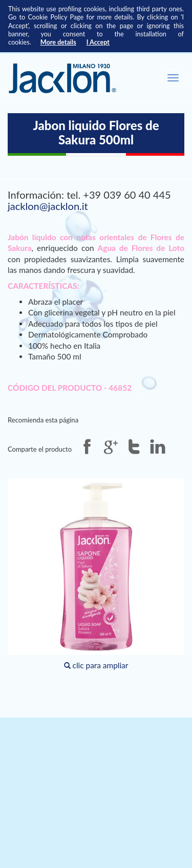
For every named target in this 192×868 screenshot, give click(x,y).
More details (58, 42)
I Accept (98, 42)
